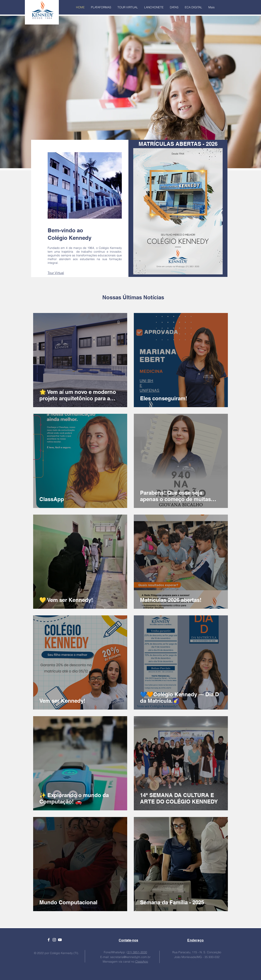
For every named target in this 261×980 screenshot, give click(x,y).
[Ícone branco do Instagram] (54, 940)
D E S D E (39, 18)
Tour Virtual (56, 273)
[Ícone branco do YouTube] (60, 940)
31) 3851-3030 (137, 952)
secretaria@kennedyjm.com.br (130, 957)
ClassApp (142, 962)
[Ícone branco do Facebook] (49, 940)
